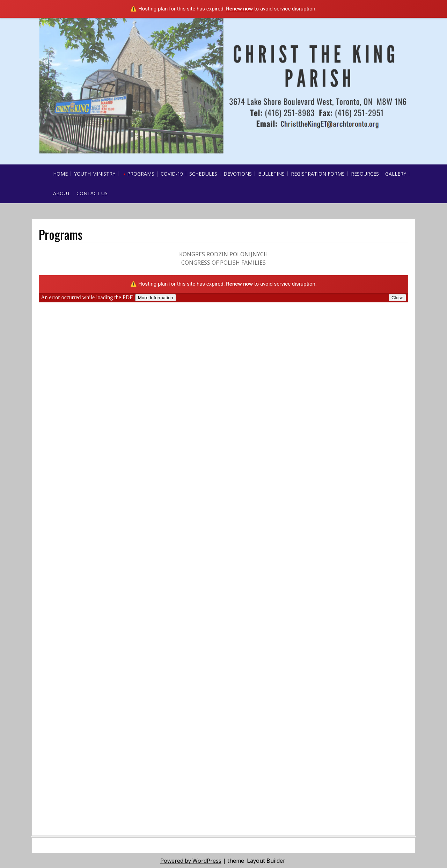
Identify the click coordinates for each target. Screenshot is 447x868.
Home (60, 174)
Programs (141, 174)
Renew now (239, 9)
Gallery (396, 174)
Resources (365, 174)
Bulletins (271, 174)
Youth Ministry (95, 174)
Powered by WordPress (191, 861)
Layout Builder (266, 861)
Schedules (203, 174)
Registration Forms (318, 174)
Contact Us (92, 193)
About (62, 193)
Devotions (238, 174)
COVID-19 (172, 174)
